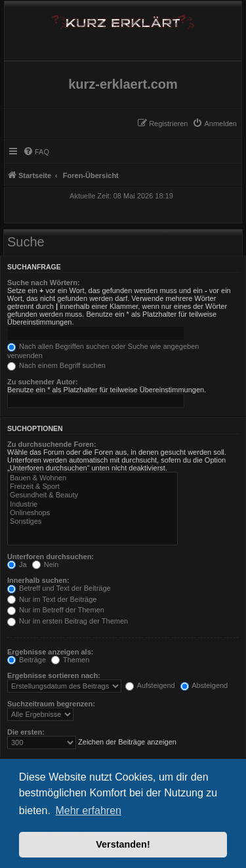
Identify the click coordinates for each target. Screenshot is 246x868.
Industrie (92, 504)
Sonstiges (92, 521)
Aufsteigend (150, 685)
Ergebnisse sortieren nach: (54, 675)
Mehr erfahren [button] (88, 811)
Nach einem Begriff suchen (56, 365)
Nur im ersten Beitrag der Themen (68, 621)
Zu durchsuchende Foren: (52, 444)
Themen (70, 660)
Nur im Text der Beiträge (52, 599)
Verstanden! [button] (123, 844)
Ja (17, 564)
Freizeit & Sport (92, 487)
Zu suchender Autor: (43, 382)
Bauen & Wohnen (92, 478)
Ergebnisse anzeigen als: (50, 652)
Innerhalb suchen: (38, 580)
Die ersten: (26, 732)
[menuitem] (215, 124)
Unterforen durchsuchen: (51, 557)
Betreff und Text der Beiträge (59, 588)
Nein (46, 564)
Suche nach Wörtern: (44, 283)
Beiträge (27, 660)
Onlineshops (92, 513)
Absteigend (204, 685)
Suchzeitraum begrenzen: (51, 704)
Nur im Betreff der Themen (56, 610)
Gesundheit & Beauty (92, 495)
